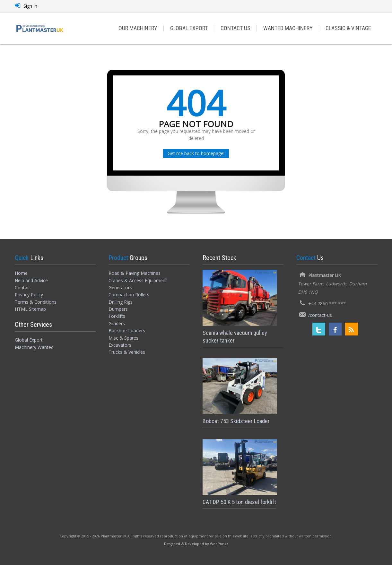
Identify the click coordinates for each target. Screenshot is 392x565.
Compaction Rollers (129, 295)
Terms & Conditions (36, 302)
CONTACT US (235, 28)
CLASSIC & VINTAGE (348, 28)
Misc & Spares (123, 338)
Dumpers (118, 309)
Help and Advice (31, 280)
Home (21, 273)
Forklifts (117, 316)
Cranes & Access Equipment (138, 280)
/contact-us (320, 315)
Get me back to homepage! (196, 153)
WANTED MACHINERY (288, 28)
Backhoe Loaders (127, 330)
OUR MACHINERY (138, 28)
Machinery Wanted (34, 347)
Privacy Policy (29, 295)
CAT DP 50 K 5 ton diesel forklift (239, 502)
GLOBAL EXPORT (189, 28)
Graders (117, 323)
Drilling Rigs (121, 302)
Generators (120, 287)
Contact (23, 287)
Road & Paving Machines (135, 273)
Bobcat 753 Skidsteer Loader (236, 421)
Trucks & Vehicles (127, 352)
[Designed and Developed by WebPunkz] (196, 543)
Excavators (120, 345)
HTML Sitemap (30, 309)
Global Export (29, 340)
